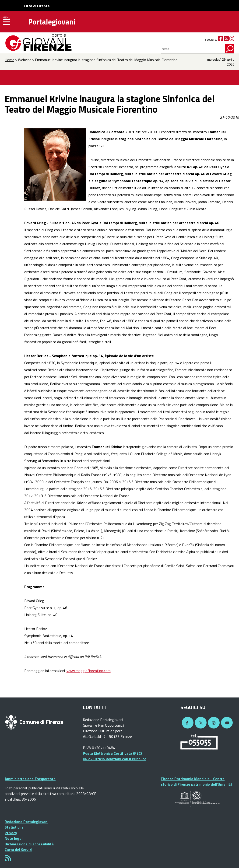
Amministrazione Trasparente (30, 779)
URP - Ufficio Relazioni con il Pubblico (115, 759)
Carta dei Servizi (18, 850)
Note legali (14, 838)
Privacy (11, 833)
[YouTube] (226, 723)
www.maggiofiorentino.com (89, 671)
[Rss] (8, 859)
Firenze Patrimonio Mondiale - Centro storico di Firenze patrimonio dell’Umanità (197, 781)
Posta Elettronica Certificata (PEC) (112, 753)
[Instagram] (232, 40)
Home (9, 60)
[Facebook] (221, 40)
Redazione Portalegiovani (26, 822)
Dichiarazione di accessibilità (29, 844)
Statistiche (14, 827)
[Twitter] (226, 40)
